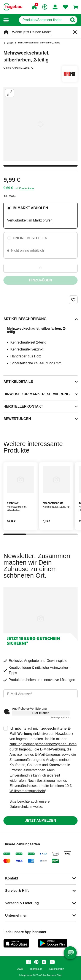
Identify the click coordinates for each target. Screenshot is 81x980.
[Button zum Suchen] (72, 20)
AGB (20, 969)
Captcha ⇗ (60, 718)
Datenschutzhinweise (26, 807)
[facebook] (29, 962)
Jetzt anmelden (40, 821)
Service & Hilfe (17, 891)
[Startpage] (13, 7)
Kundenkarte (26, 188)
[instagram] (44, 962)
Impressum (36, 969)
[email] (40, 694)
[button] (6, 20)
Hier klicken (41, 713)
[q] (43, 20)
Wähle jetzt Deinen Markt (31, 32)
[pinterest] (36, 962)
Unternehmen (16, 915)
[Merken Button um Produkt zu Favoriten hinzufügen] (73, 300)
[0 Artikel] (40, 268)
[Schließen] (75, 32)
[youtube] (52, 962)
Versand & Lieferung (22, 903)
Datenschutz (56, 969)
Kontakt (12, 878)
